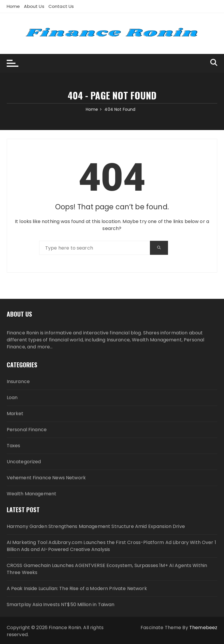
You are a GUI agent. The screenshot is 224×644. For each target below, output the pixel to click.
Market (15, 414)
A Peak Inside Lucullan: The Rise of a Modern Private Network (77, 588)
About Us (34, 6)
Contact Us (61, 6)
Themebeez (203, 628)
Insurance (18, 381)
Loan (12, 398)
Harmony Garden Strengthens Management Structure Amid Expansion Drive (96, 526)
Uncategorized (24, 462)
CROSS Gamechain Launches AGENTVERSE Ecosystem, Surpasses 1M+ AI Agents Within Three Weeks (107, 569)
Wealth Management (32, 494)
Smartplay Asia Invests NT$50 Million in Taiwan (61, 604)
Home (13, 6)
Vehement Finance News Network (46, 478)
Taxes (14, 446)
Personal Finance (27, 430)
